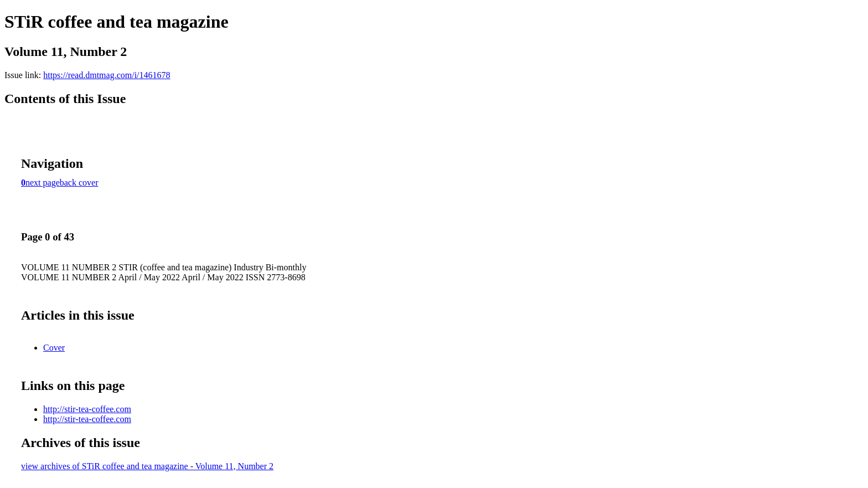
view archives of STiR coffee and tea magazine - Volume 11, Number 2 (147, 466)
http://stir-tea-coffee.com (87, 409)
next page (43, 183)
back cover (79, 183)
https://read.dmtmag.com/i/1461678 (107, 75)
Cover (54, 348)
